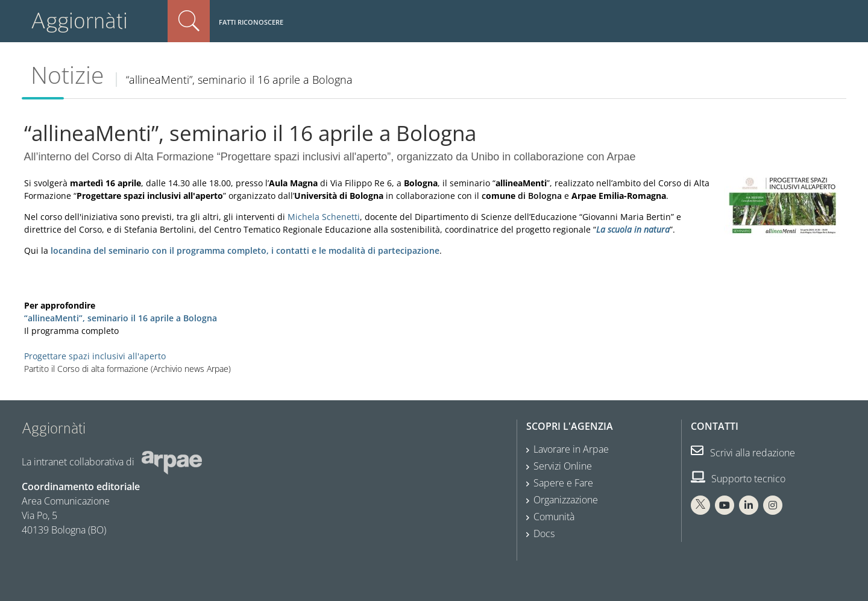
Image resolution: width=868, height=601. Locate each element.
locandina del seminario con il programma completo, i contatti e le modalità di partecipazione (245, 250)
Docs (544, 533)
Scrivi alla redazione (743, 453)
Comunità (554, 517)
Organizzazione (566, 500)
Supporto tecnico (738, 479)
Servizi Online (563, 466)
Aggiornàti (79, 21)
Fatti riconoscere (251, 22)
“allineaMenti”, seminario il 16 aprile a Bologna (121, 318)
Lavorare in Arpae (571, 449)
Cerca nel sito (189, 21)
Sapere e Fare (563, 483)
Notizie (67, 75)
